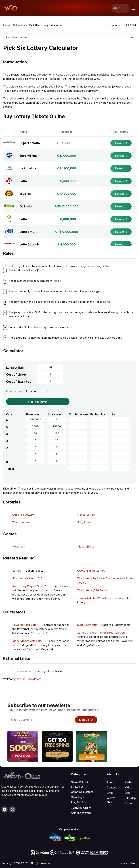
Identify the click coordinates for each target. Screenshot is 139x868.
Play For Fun (78, 802)
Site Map (130, 798)
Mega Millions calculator (27, 641)
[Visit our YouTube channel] (5, 809)
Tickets (121, 143)
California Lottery (23, 515)
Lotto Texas (20, 671)
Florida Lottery (86, 515)
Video (129, 787)
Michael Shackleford (29, 679)
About (110, 782)
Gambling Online (81, 808)
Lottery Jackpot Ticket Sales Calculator (102, 633)
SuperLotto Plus (87, 625)
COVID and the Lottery (91, 571)
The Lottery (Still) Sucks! (93, 590)
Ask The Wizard (81, 813)
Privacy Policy (129, 863)
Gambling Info (80, 797)
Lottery (17, 571)
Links (110, 793)
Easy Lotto (84, 522)
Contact (112, 787)
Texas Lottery (21, 522)
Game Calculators (82, 792)
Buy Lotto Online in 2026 (27, 578)
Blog (128, 793)
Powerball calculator (25, 625)
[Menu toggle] (133, 8)
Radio (128, 782)
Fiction (129, 803)
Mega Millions (86, 547)
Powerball (18, 547)
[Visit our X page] (12, 809)
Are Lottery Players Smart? (29, 586)
